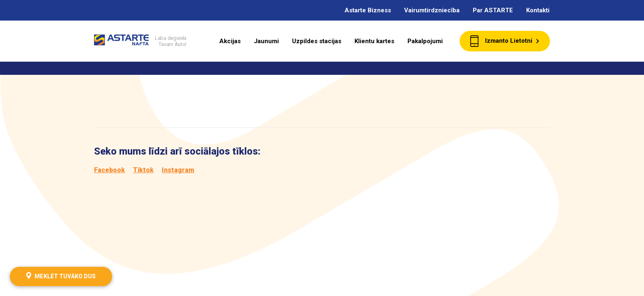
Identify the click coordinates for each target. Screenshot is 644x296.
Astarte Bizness (368, 10)
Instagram (178, 170)
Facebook (109, 170)
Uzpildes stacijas (317, 41)
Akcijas (230, 41)
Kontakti (538, 10)
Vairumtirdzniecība (432, 10)
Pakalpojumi (425, 41)
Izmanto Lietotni (505, 41)
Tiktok (143, 170)
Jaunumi (266, 41)
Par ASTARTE (493, 10)
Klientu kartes (374, 41)
